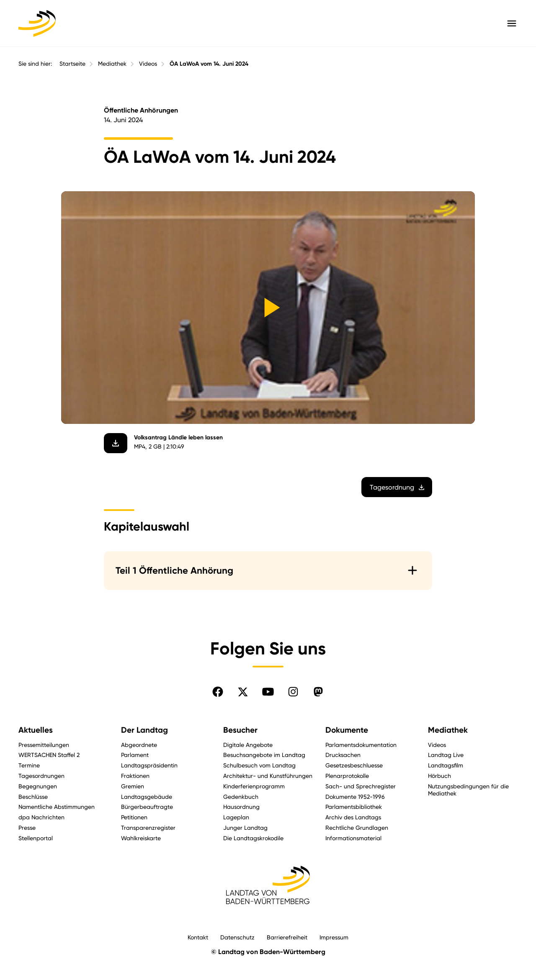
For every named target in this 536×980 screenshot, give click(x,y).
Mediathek (112, 64)
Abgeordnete (139, 745)
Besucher (240, 730)
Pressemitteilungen (44, 745)
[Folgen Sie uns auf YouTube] (268, 692)
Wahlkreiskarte (141, 838)
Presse (27, 827)
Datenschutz (237, 937)
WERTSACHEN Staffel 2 (49, 755)
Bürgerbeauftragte (147, 807)
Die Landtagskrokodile (253, 838)
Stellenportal (36, 838)
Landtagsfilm (446, 765)
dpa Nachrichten (41, 817)
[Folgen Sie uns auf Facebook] (218, 692)
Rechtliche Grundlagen (357, 827)
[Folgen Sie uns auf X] (243, 692)
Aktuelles (36, 730)
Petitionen (134, 817)
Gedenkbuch (241, 797)
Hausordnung (241, 807)
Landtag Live (446, 755)
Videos (148, 64)
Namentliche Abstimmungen (57, 807)
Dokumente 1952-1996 (355, 797)
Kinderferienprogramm (254, 786)
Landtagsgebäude (147, 797)
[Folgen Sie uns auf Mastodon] (318, 692)
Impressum (334, 937)
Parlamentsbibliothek (354, 807)
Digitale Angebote (248, 745)
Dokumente (347, 730)
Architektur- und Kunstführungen (268, 776)
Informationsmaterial (353, 838)
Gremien (133, 786)
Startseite (72, 64)
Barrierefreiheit (287, 937)
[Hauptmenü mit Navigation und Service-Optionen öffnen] (512, 23)
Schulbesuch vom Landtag (259, 765)
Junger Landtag (245, 827)
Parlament (135, 755)
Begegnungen (38, 786)
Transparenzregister (148, 827)
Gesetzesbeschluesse (354, 765)
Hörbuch (439, 776)
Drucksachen (343, 755)
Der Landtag (144, 730)
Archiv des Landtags (353, 817)
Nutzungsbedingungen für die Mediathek (468, 790)
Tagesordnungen (41, 776)
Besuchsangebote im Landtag (264, 755)
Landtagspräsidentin (149, 765)
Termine (29, 765)
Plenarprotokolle (347, 776)
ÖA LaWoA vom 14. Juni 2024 (209, 64)
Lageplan (236, 817)
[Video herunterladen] (116, 443)
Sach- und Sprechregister (361, 786)
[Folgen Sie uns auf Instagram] (293, 692)
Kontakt (198, 937)
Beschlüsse (33, 797)
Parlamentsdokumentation (361, 745)
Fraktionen (135, 776)
